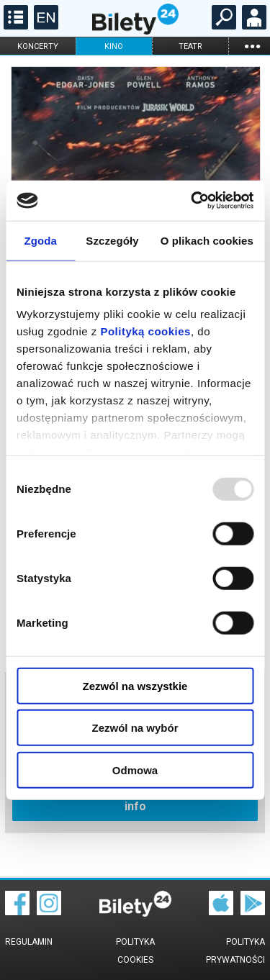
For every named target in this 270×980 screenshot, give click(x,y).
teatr (190, 46)
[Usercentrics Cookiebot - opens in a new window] (192, 201)
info (135, 806)
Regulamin (29, 942)
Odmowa (135, 770)
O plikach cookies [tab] (207, 240)
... (252, 46)
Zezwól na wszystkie (135, 685)
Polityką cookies (145, 331)
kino (114, 46)
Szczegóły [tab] (112, 240)
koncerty (38, 46)
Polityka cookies (135, 951)
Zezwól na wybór (135, 728)
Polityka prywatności (235, 951)
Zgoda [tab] (40, 240)
